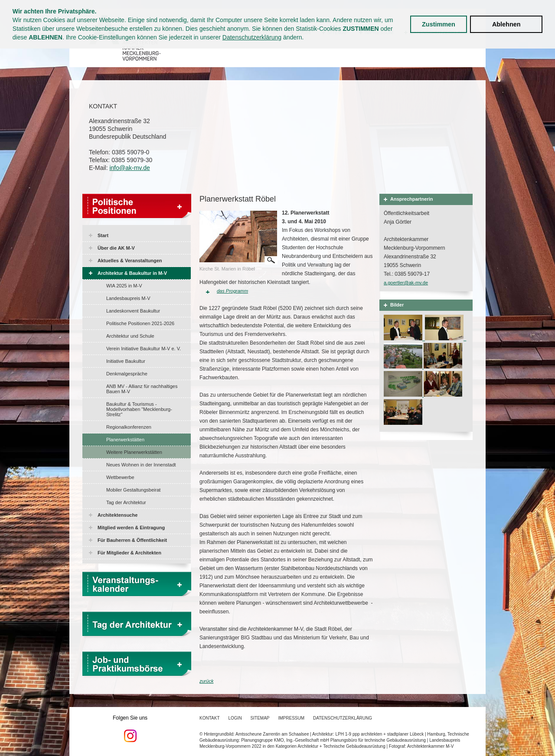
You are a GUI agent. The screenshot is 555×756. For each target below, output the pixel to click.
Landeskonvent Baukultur (133, 311)
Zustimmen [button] (439, 24)
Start (103, 235)
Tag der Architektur (126, 502)
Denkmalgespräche (127, 374)
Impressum (292, 718)
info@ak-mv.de (129, 168)
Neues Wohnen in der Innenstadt (141, 465)
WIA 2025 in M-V (124, 286)
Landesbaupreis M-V (128, 298)
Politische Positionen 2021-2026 (140, 323)
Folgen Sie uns (130, 729)
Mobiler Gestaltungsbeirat (133, 490)
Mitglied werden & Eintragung (131, 528)
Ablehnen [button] (506, 24)
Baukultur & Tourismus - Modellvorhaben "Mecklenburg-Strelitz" (139, 409)
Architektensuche (118, 515)
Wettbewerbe (120, 477)
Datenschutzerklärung (252, 37)
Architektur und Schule (130, 336)
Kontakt (209, 718)
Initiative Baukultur (126, 361)
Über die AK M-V (116, 248)
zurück (206, 681)
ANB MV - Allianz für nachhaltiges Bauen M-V (142, 389)
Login (235, 718)
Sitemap (260, 718)
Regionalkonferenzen (129, 427)
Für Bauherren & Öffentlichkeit (132, 540)
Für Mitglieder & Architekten (129, 553)
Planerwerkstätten (125, 440)
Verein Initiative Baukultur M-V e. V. (144, 349)
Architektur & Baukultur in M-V (132, 273)
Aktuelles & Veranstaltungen (130, 261)
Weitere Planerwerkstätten (134, 452)
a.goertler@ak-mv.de (406, 283)
